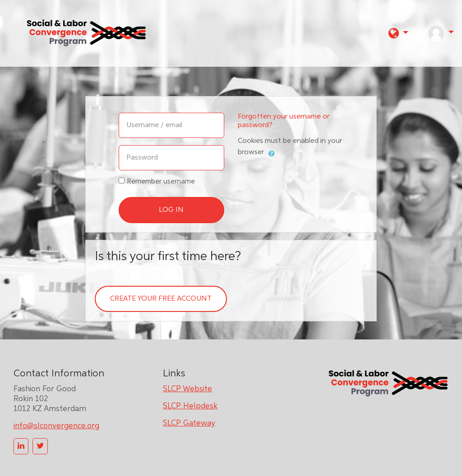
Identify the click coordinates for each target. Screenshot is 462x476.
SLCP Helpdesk (190, 406)
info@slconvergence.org (56, 426)
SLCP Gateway (189, 423)
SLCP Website (187, 389)
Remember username (161, 182)
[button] (398, 33)
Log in (171, 210)
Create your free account (161, 299)
